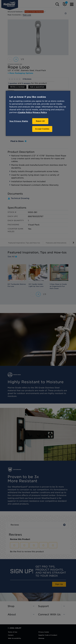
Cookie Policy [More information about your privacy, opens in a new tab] (25, 113)
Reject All (40, 121)
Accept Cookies (42, 129)
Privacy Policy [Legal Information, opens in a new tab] (40, 113)
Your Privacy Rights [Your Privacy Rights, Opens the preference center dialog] (19, 121)
